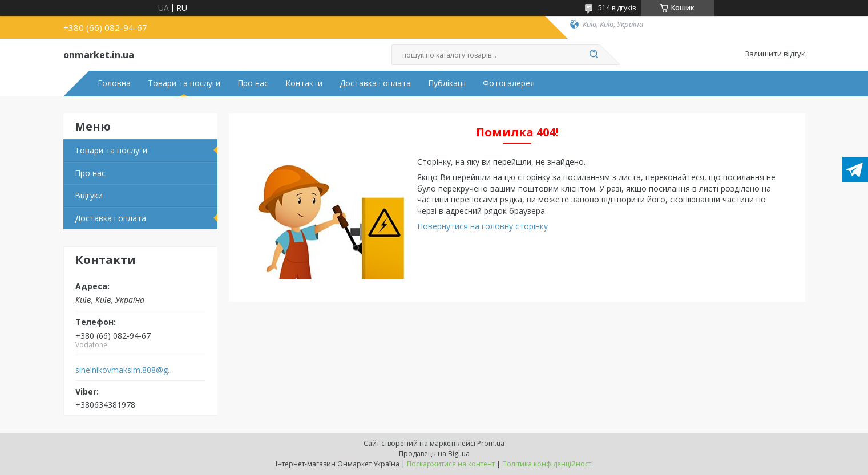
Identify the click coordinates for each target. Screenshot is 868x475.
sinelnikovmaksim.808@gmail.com (125, 370)
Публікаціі (447, 83)
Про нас (253, 83)
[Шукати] (594, 55)
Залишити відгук (775, 54)
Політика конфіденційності (548, 464)
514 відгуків (617, 8)
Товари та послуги (184, 83)
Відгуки (89, 195)
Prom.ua (491, 443)
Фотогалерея (509, 83)
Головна (114, 83)
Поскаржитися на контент (451, 464)
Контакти (304, 83)
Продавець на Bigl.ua (434, 454)
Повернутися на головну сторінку (483, 226)
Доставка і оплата (375, 83)
